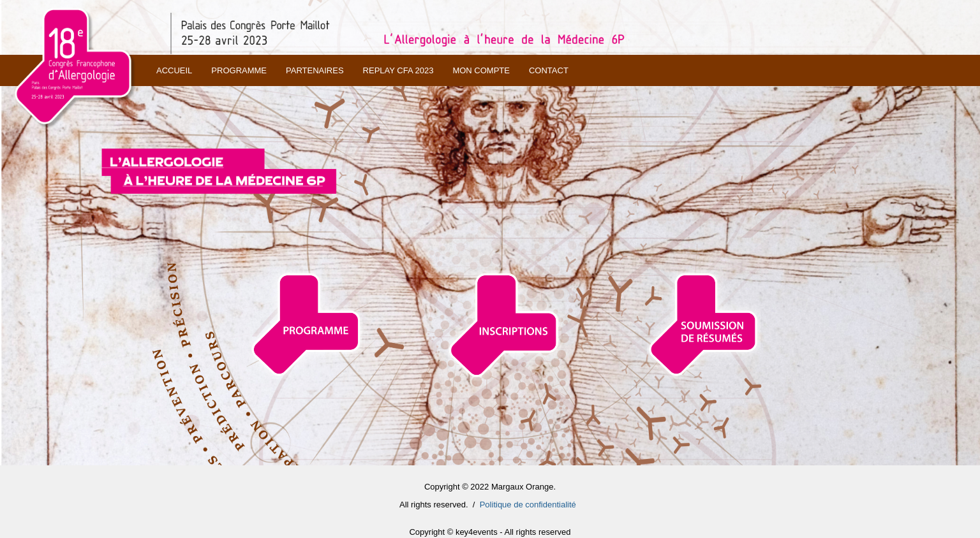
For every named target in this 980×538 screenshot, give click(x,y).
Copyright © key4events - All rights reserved (490, 532)
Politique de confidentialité (528, 505)
